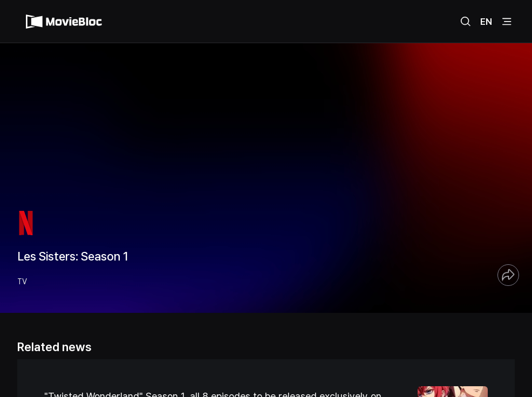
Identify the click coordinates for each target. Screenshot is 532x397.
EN (486, 22)
